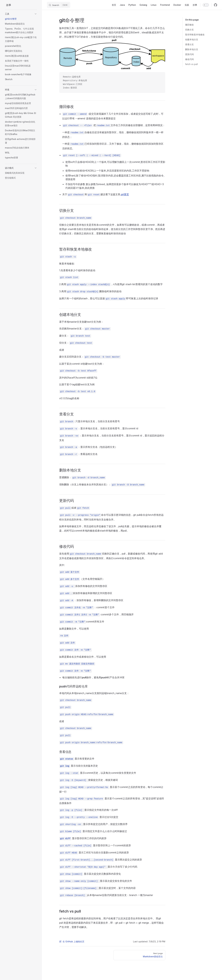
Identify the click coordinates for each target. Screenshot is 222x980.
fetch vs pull (191, 64)
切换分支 (189, 30)
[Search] (59, 5)
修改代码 (189, 59)
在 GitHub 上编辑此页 (72, 941)
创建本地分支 (192, 39)
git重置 (125, 194)
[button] (21, 14)
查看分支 (189, 44)
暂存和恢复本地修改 (195, 35)
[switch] (206, 5)
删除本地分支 (192, 49)
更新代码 (189, 54)
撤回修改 (189, 25)
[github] (216, 5)
